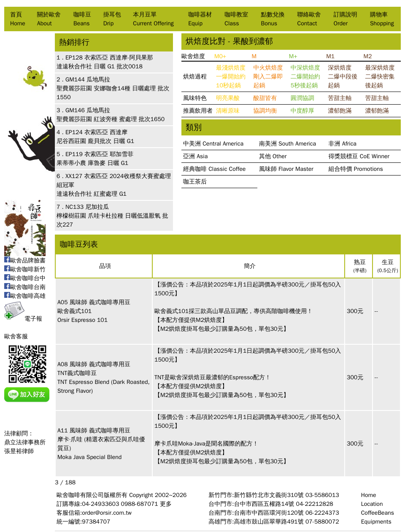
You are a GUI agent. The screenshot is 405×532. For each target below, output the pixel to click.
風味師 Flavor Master (286, 169)
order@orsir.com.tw (107, 513)
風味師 (78, 302)
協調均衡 (265, 111)
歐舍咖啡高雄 (25, 296)
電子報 (23, 319)
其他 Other (273, 156)
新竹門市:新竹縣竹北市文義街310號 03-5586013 (274, 495)
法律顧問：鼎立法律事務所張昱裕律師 (25, 442)
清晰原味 (228, 111)
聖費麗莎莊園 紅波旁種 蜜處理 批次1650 (111, 119)
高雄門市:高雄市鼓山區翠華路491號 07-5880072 (274, 522)
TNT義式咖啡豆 (77, 373)
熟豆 (360, 262)
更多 (166, 504)
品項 (105, 266)
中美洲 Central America (213, 144)
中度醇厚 (302, 111)
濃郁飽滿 (340, 111)
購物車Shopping (382, 19)
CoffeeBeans (378, 513)
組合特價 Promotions (356, 169)
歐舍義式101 (74, 311)
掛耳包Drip (112, 19)
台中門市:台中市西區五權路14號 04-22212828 (271, 504)
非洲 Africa (343, 144)
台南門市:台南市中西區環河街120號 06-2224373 (274, 513)
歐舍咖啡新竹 (25, 269)
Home (369, 495)
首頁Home (18, 19)
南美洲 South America (288, 144)
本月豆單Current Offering (153, 19)
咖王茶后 (195, 182)
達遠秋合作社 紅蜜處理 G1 (92, 194)
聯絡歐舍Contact (309, 19)
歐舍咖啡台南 (25, 287)
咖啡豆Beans (82, 19)
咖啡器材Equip (200, 19)
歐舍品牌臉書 (25, 261)
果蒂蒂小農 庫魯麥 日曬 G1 (92, 163)
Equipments (376, 522)
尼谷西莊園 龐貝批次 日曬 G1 (95, 141)
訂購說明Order (346, 19)
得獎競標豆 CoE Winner (359, 156)
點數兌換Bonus (273, 19)
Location (372, 504)
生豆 (388, 262)
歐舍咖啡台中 (25, 278)
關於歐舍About (49, 19)
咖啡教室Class (236, 19)
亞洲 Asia (195, 156)
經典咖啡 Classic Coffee (214, 169)
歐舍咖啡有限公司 (80, 495)
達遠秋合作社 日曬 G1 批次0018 (100, 66)
